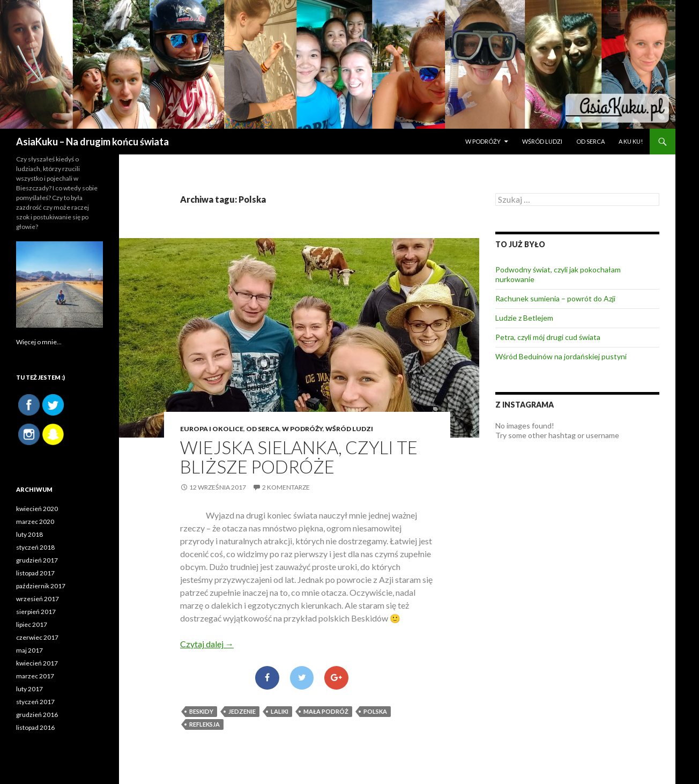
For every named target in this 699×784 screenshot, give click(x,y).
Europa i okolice (212, 429)
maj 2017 (29, 650)
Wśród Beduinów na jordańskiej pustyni (561, 356)
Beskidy (201, 711)
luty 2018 (29, 534)
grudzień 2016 (37, 715)
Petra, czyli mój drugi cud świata (548, 337)
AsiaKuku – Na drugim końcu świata (92, 142)
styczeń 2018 (35, 547)
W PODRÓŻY (483, 141)
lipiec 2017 (32, 624)
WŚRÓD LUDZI (542, 141)
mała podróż (326, 711)
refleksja (205, 724)
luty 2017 (29, 689)
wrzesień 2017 (38, 599)
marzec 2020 (35, 522)
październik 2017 (41, 586)
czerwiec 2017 (37, 637)
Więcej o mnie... (39, 342)
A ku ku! (631, 141)
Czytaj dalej (207, 644)
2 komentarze (286, 487)
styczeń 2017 (35, 702)
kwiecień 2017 (37, 663)
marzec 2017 (35, 676)
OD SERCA (590, 141)
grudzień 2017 (37, 560)
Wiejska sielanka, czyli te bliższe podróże (299, 457)
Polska (375, 711)
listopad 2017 (35, 573)
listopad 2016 (35, 727)
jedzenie (242, 711)
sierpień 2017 (36, 612)
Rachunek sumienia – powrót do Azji (555, 298)
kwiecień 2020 (37, 509)
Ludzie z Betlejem (524, 318)
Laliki (280, 711)
